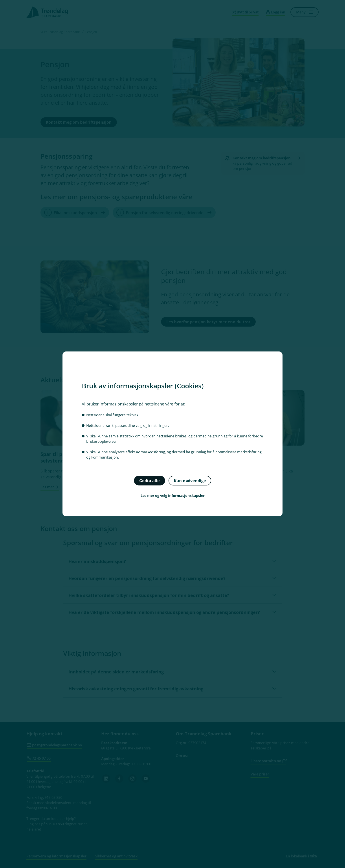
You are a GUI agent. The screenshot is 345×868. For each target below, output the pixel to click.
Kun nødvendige (190, 481)
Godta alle (150, 481)
